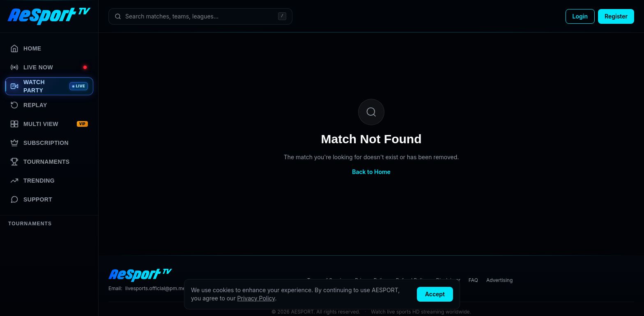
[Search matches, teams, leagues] (200, 16)
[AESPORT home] (49, 16)
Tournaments (30, 224)
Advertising (499, 280)
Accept (435, 294)
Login (580, 16)
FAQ (473, 280)
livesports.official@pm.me (155, 288)
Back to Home (371, 172)
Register (616, 16)
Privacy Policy (256, 298)
